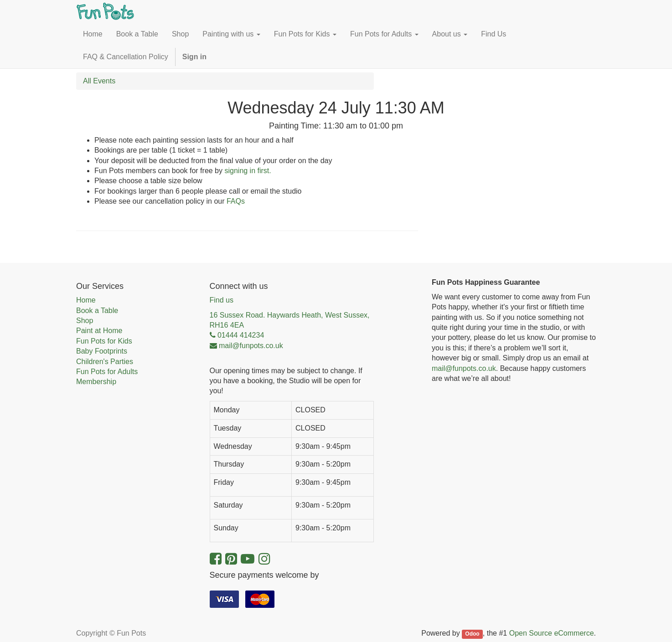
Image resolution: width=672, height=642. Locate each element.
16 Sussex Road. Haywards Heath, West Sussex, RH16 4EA (290, 320)
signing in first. (248, 171)
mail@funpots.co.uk (464, 368)
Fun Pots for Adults (107, 372)
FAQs (236, 201)
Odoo (472, 634)
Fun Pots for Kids (104, 341)
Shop (85, 321)
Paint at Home (99, 331)
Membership (96, 382)
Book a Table (97, 311)
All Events (99, 81)
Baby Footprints (102, 351)
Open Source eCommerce (552, 633)
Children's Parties (105, 362)
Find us (222, 300)
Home (86, 300)
